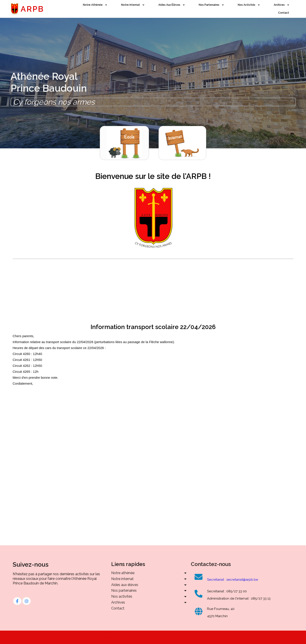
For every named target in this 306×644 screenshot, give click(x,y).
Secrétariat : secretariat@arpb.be (233, 580)
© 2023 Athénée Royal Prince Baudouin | (138, 637)
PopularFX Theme (186, 637)
